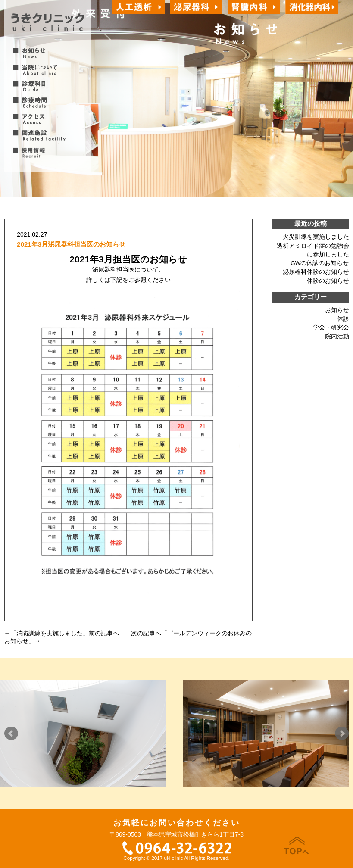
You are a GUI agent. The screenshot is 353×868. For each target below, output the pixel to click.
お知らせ (337, 310)
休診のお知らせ (328, 281)
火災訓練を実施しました (316, 237)
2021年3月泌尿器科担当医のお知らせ (71, 244)
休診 (343, 319)
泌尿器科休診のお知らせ (316, 272)
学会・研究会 (331, 327)
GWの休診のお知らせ (320, 263)
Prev (11, 734)
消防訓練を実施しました (50, 633)
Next (342, 734)
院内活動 (337, 336)
